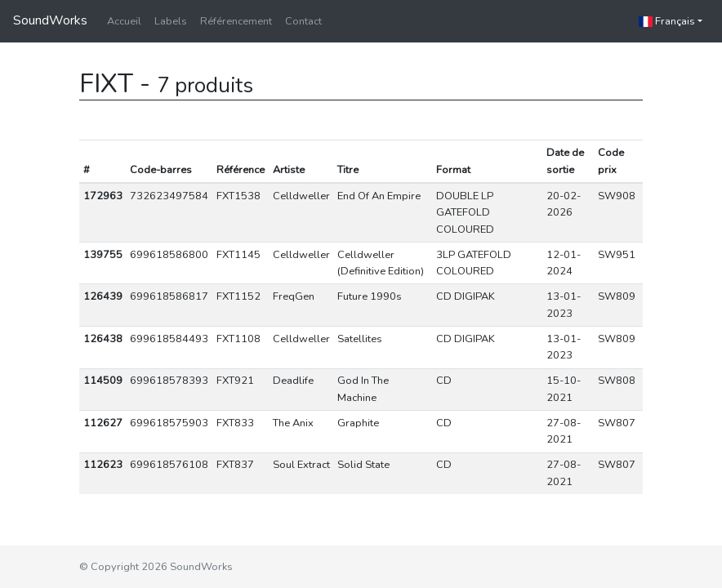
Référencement (236, 21)
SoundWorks (50, 20)
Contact (303, 21)
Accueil (124, 21)
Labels (171, 21)
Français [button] (667, 21)
